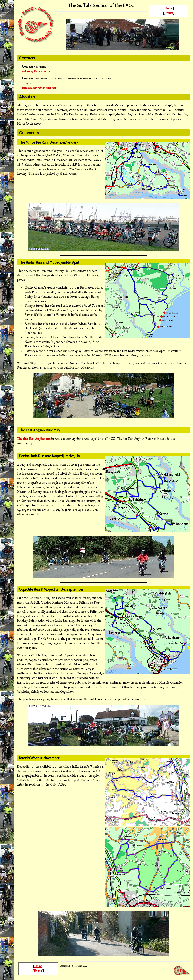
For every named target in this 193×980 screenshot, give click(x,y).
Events (169, 13)
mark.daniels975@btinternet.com (39, 88)
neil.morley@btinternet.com (37, 71)
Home (169, 9)
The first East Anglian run (34, 439)
